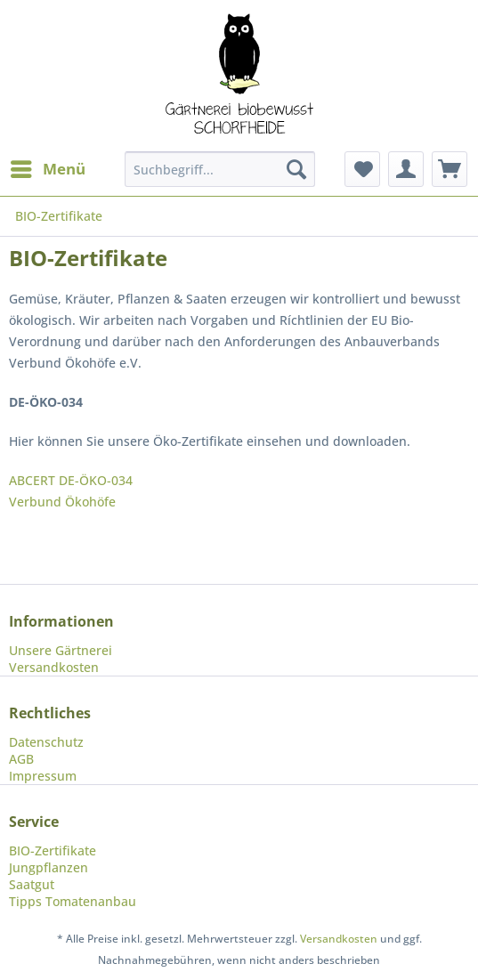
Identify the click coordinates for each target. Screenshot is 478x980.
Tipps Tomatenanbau (73, 901)
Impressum (43, 776)
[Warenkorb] (450, 169)
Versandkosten (54, 667)
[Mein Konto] (406, 169)
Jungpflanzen (49, 867)
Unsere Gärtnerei (61, 650)
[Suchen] (296, 169)
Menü (48, 167)
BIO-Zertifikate (53, 850)
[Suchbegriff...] (220, 169)
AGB (21, 759)
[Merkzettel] (362, 169)
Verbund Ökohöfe (62, 502)
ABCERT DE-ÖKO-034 (71, 480)
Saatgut (32, 884)
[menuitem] (47, 169)
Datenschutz (46, 742)
